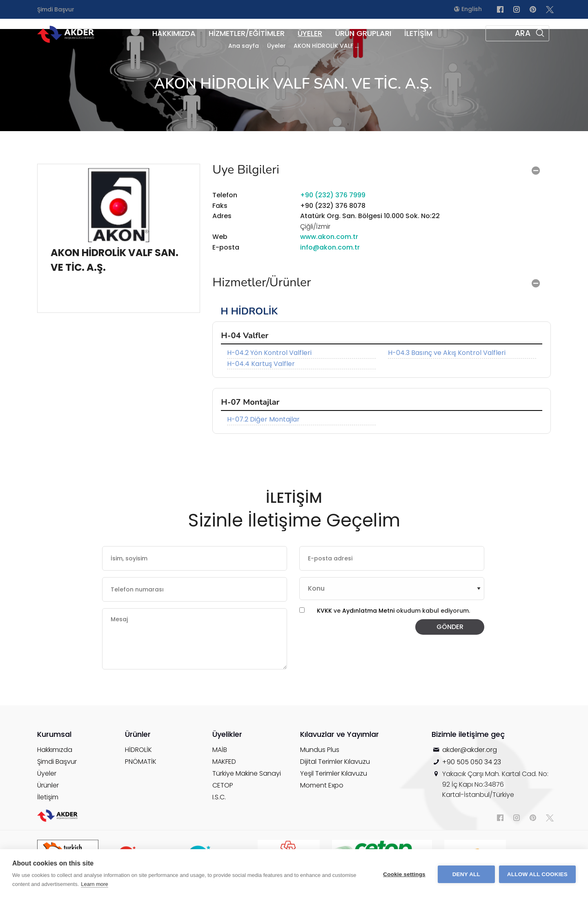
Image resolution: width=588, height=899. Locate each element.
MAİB (220, 750)
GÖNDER (450, 627)
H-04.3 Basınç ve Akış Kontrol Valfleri (447, 353)
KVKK (324, 611)
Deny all (466, 874)
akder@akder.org (470, 750)
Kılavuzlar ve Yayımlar (340, 734)
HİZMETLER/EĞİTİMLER (247, 33)
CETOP (223, 785)
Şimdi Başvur (56, 9)
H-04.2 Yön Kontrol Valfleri (269, 353)
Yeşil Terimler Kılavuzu (334, 773)
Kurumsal (54, 734)
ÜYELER (310, 33)
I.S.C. (219, 797)
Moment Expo (322, 785)
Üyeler (47, 773)
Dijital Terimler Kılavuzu (335, 762)
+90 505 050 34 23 (472, 762)
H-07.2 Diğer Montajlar (263, 419)
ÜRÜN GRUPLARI (363, 33)
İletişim (48, 797)
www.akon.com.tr (329, 237)
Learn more (94, 884)
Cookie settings (404, 874)
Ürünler (48, 785)
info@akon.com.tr (330, 247)
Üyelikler (227, 734)
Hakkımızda (55, 750)
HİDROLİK (138, 750)
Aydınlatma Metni (369, 611)
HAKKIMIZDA (174, 33)
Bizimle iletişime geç (468, 734)
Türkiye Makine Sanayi (247, 773)
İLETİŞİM (418, 33)
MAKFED (224, 762)
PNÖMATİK (141, 762)
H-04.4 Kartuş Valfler (261, 364)
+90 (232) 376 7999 (333, 195)
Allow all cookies (537, 874)
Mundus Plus (320, 750)
